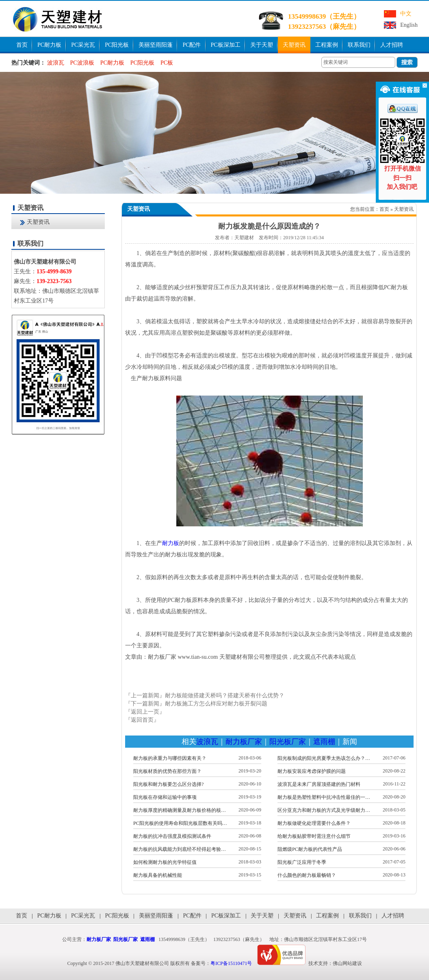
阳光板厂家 (288, 742)
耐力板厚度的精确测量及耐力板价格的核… (180, 810)
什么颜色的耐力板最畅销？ (307, 875)
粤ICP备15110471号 (231, 963)
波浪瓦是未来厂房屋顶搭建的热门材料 (319, 784)
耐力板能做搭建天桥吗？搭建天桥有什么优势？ (225, 696)
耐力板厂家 (244, 742)
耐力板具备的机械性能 (158, 875)
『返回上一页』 (145, 712)
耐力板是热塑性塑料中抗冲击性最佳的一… (324, 797)
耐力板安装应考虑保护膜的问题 (312, 771)
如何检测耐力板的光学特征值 (165, 862)
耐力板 (171, 543)
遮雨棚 (324, 742)
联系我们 (359, 45)
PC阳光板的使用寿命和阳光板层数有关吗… (180, 823)
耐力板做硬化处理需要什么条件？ (314, 823)
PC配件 (192, 45)
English (409, 25)
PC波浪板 (82, 63)
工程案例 (327, 45)
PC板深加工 (226, 45)
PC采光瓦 (83, 45)
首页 (22, 45)
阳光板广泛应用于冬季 (302, 862)
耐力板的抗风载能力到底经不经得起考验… (180, 849)
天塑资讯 (294, 45)
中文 (406, 14)
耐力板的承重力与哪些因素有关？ (170, 758)
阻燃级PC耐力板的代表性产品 (310, 849)
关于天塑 (262, 45)
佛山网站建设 (347, 963)
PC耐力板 (49, 45)
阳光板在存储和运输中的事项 (165, 797)
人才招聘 (392, 45)
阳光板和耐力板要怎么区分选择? (168, 784)
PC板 (167, 63)
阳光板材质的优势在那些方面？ (167, 771)
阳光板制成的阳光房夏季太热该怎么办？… (324, 758)
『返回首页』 (142, 720)
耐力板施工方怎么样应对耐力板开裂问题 (216, 704)
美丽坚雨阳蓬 (156, 45)
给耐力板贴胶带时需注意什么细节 (314, 836)
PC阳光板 (117, 45)
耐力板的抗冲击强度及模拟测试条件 (172, 836)
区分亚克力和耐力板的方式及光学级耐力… (324, 810)
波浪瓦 (56, 63)
